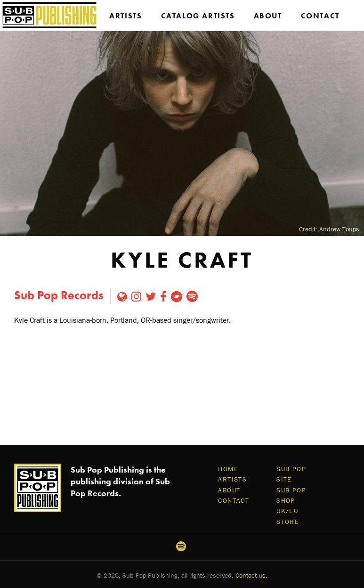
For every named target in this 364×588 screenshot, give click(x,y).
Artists (125, 16)
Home (228, 469)
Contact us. (251, 575)
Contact (320, 16)
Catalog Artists (198, 16)
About (268, 16)
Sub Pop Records (59, 295)
